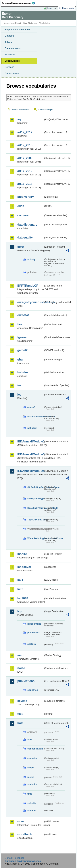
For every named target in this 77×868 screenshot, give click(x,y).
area (30, 739)
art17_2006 (25, 158)
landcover (24, 567)
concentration (35, 749)
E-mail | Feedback (15, 858)
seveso (22, 701)
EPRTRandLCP (28, 286)
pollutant (32, 428)
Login (50, 8)
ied (19, 395)
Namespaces (12, 73)
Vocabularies (12, 61)
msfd (21, 655)
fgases (22, 337)
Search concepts (46, 110)
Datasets (10, 36)
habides (23, 372)
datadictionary (27, 225)
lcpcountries (34, 624)
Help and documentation (18, 30)
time (30, 794)
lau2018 (23, 598)
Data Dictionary (30, 23)
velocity (32, 803)
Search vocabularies (21, 110)
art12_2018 (25, 145)
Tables (8, 42)
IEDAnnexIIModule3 (30, 454)
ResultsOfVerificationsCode (35, 508)
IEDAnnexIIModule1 (30, 441)
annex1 (31, 407)
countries (33, 690)
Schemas (10, 54)
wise (21, 821)
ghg (20, 359)
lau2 (20, 589)
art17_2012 (25, 171)
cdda (21, 206)
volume (31, 810)
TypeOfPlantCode (35, 520)
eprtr (21, 247)
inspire (22, 554)
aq (19, 119)
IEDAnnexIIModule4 (30, 471)
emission (32, 758)
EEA (19, 3)
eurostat (23, 315)
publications (26, 681)
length (31, 768)
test (20, 714)
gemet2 (22, 350)
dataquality (25, 237)
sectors (32, 644)
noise (21, 668)
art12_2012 (25, 132)
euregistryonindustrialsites (30, 302)
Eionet (18, 23)
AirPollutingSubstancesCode (35, 487)
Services (9, 67)
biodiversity (26, 197)
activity (31, 259)
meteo (31, 777)
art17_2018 (25, 184)
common (23, 215)
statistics (32, 784)
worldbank (25, 834)
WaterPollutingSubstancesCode (35, 538)
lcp (19, 611)
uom (20, 723)
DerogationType (35, 499)
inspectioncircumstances (35, 417)
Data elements (13, 48)
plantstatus (34, 633)
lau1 (20, 580)
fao (20, 324)
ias (19, 385)
